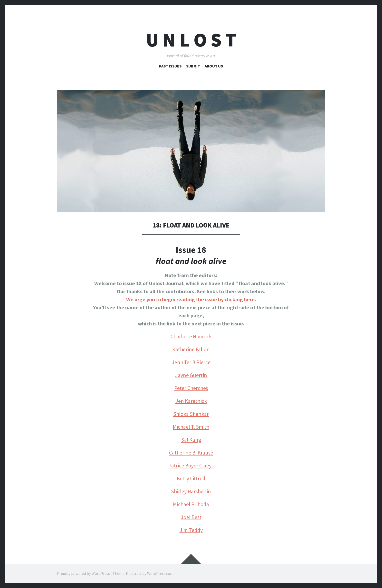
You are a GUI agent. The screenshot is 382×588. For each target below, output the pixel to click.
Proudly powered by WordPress (83, 573)
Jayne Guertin (191, 375)
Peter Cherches (191, 388)
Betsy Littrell (191, 478)
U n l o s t (191, 40)
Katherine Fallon (191, 349)
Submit (193, 66)
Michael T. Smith (191, 427)
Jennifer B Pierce (191, 362)
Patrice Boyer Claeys (191, 465)
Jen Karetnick (191, 401)
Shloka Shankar (191, 414)
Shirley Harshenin (191, 491)
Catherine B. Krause (191, 453)
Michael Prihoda (191, 504)
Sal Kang (191, 440)
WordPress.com (160, 573)
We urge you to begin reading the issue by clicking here (190, 299)
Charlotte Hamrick (191, 336)
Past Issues (170, 66)
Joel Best (191, 517)
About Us (214, 66)
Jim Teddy (191, 530)
